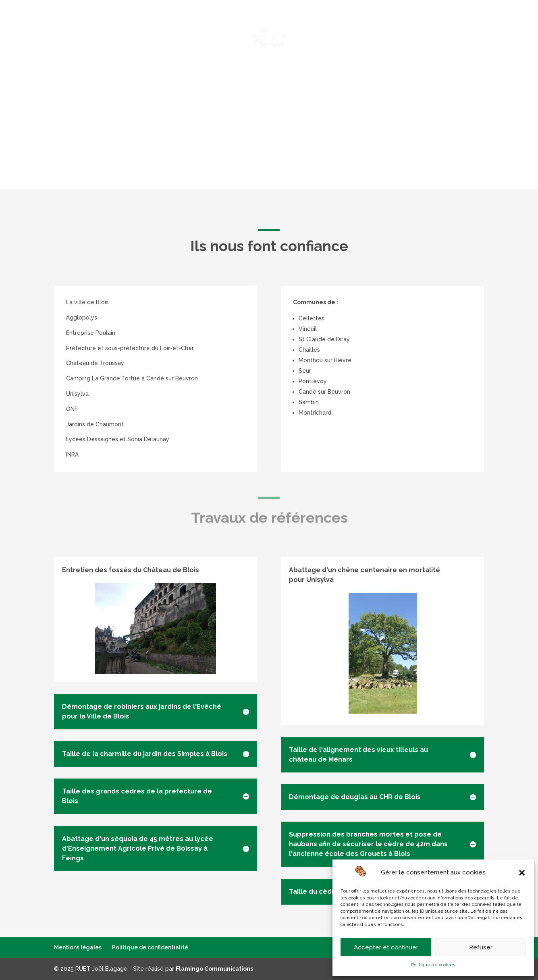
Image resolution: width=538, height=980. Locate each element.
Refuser (481, 947)
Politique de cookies (433, 965)
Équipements (396, 25)
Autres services (339, 25)
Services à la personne (266, 25)
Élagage (122, 25)
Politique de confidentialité (150, 947)
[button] (522, 873)
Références (446, 25)
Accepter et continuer (386, 947)
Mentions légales (78, 947)
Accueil (86, 25)
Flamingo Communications (214, 969)
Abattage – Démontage (182, 25)
